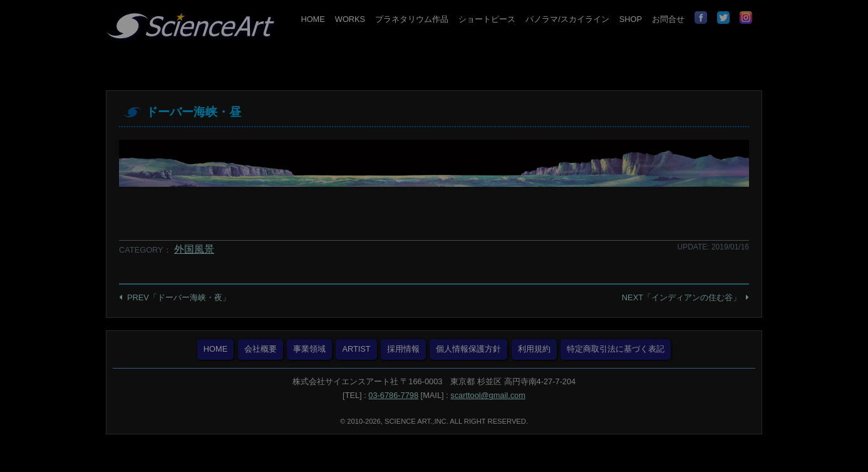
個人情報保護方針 (468, 349)
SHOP (631, 19)
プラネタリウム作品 (412, 19)
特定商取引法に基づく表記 (616, 349)
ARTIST (356, 349)
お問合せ (668, 19)
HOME (313, 19)
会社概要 (261, 349)
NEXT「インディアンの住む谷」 (681, 297)
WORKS (350, 19)
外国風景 (194, 249)
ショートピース (487, 19)
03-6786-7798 (393, 395)
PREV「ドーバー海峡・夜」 (179, 297)
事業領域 (309, 349)
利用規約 (534, 349)
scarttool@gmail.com (488, 395)
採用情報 (403, 349)
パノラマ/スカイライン (567, 19)
